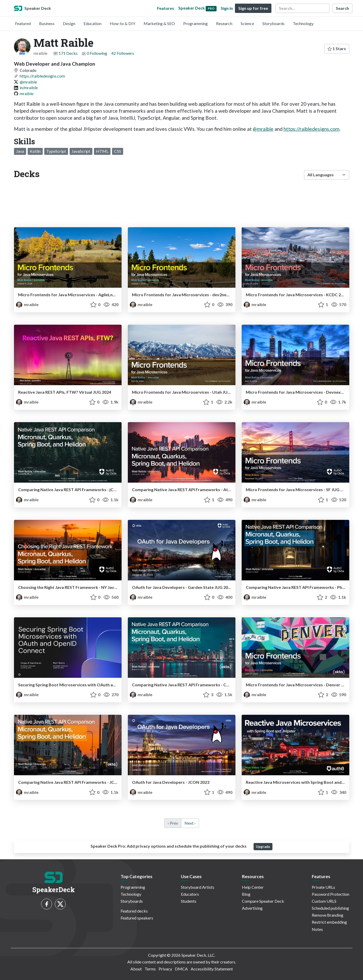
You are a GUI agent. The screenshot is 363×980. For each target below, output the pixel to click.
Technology (303, 23)
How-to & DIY (123, 23)
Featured (23, 23)
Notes (317, 929)
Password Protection (331, 894)
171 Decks (68, 53)
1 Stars (337, 48)
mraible (27, 93)
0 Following (97, 53)
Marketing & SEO (159, 23)
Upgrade (263, 847)
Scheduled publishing (330, 908)
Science (247, 23)
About (136, 969)
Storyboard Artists (198, 887)
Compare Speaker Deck (263, 901)
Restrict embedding (329, 922)
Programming (195, 23)
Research (224, 23)
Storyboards (273, 23)
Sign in (227, 8)
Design (69, 23)
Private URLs (323, 887)
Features (166, 8)
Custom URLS (324, 901)
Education (92, 23)
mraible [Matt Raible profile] (27, 304)
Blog (246, 894)
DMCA (181, 969)
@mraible (28, 82)
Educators (190, 894)
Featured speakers (137, 918)
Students (189, 901)
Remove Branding (328, 915)
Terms (150, 969)
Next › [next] (190, 823)
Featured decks (134, 911)
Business (47, 23)
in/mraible (29, 88)
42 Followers (123, 53)
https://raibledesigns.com (42, 76)
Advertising (252, 908)
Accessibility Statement (212, 969)
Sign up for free (253, 8)
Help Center (253, 887)
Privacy (165, 969)
